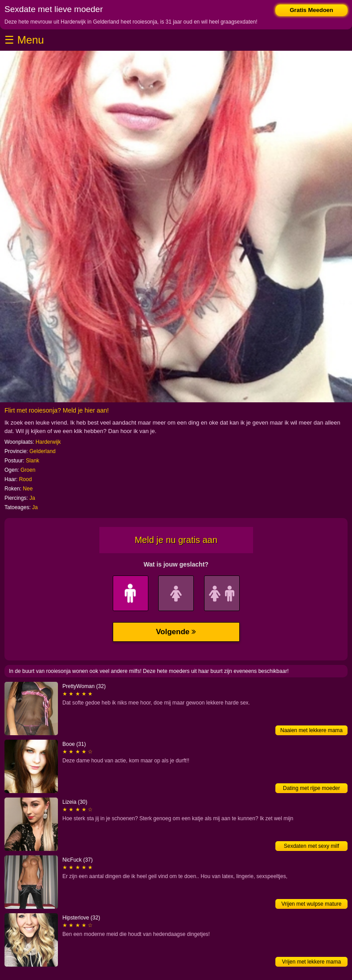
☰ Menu (24, 40)
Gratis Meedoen (311, 10)
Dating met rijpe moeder (311, 788)
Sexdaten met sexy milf (311, 846)
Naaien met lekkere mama (311, 730)
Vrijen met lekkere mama (311, 962)
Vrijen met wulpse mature (312, 904)
